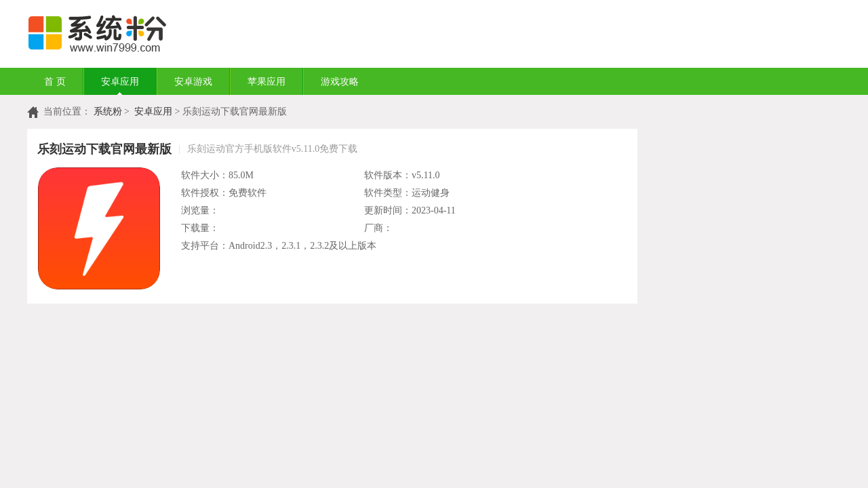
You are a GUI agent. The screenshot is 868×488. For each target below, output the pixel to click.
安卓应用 (120, 82)
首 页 (55, 82)
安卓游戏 (193, 82)
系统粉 (108, 111)
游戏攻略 (340, 82)
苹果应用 (267, 82)
